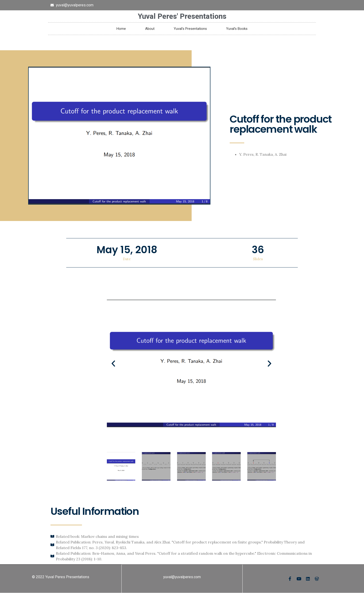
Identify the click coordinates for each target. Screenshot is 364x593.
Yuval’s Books (237, 29)
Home (121, 29)
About (150, 29)
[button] (113, 363)
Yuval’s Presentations (190, 29)
